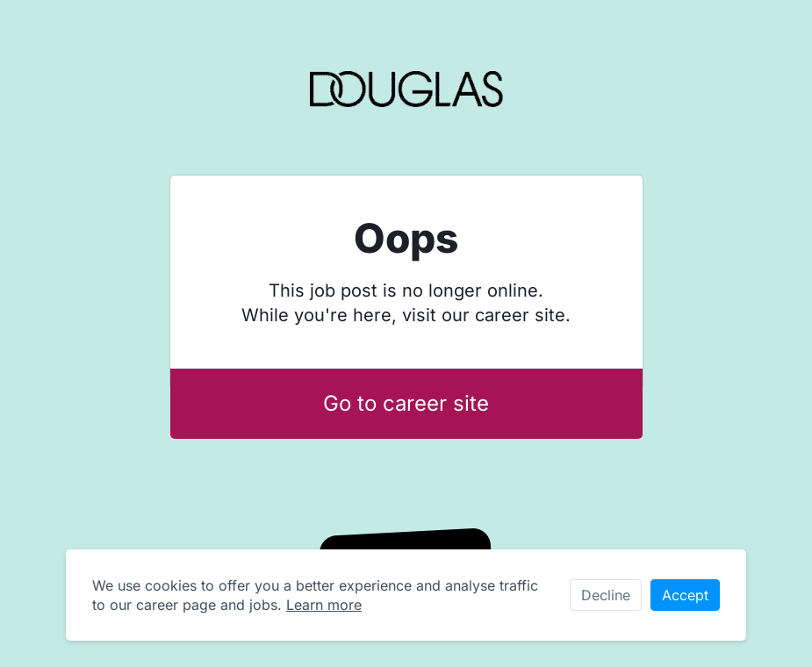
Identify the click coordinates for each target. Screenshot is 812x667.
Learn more (324, 605)
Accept (685, 595)
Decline (606, 595)
